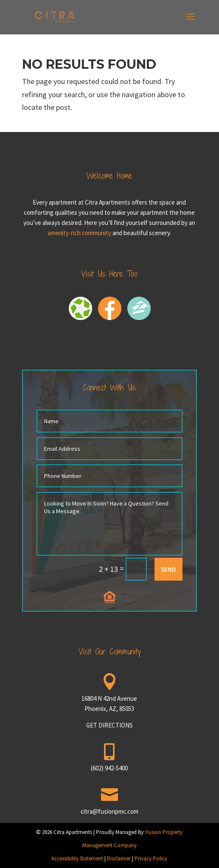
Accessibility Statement (77, 858)
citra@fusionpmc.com (109, 811)
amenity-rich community (79, 233)
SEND (168, 569)
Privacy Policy (151, 858)
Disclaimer (119, 858)
